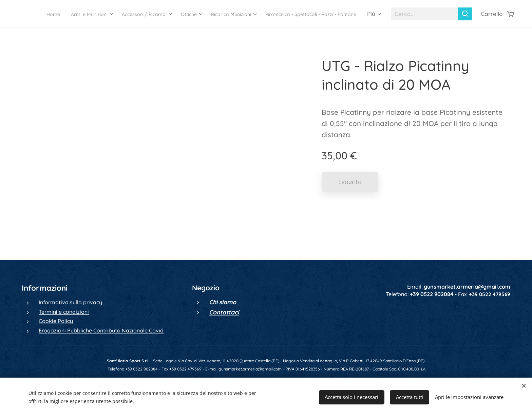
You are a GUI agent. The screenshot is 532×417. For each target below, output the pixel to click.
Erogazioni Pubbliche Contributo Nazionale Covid (101, 330)
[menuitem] (123, 14)
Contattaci (224, 312)
